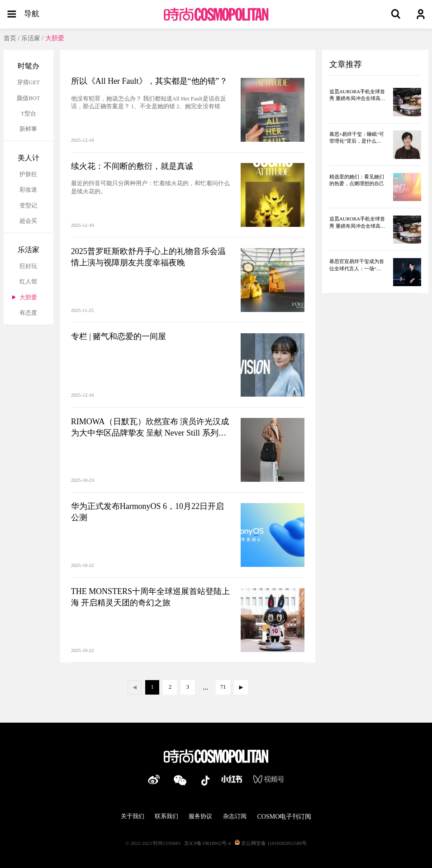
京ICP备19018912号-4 (207, 843)
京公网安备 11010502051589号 (271, 843)
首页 (10, 38)
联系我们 (166, 816)
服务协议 (200, 816)
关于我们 (133, 816)
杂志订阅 (235, 816)
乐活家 (31, 38)
